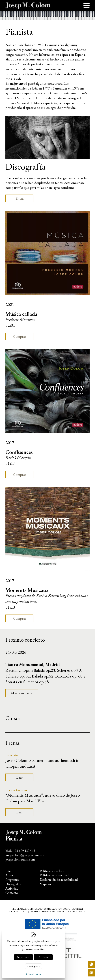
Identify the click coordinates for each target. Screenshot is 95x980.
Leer (19, 777)
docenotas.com (16, 790)
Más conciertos (22, 693)
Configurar (34, 966)
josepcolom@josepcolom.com (25, 855)
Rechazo (43, 957)
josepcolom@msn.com (20, 859)
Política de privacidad (54, 875)
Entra (20, 198)
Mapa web (47, 884)
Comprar (20, 336)
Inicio (9, 871)
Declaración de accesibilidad (59, 880)
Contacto (12, 893)
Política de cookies (52, 871)
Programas (12, 880)
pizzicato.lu (13, 755)
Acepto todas (23, 957)
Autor (9, 875)
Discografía (13, 884)
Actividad (12, 888)
